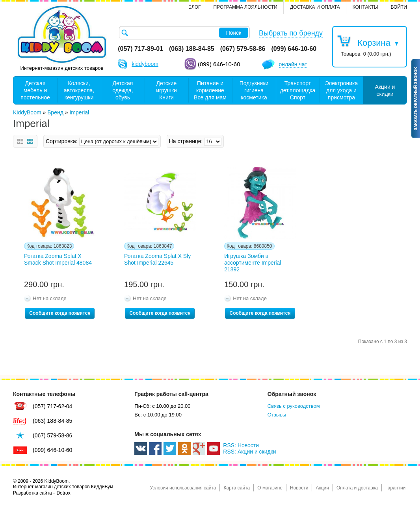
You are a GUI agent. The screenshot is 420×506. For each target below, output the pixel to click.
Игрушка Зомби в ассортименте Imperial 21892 (253, 263)
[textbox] (184, 33)
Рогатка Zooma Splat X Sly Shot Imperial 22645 (157, 259)
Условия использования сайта (183, 488)
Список (20, 141)
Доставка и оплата (315, 7)
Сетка (30, 141)
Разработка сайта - (42, 493)
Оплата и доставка (357, 488)
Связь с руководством (294, 406)
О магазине (270, 488)
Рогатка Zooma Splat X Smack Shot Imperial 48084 (58, 259)
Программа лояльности (245, 7)
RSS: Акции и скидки (249, 452)
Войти (399, 7)
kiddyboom (145, 64)
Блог (195, 7)
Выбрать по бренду (291, 33)
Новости (299, 488)
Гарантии (395, 488)
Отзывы (277, 415)
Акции (322, 488)
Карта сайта (237, 488)
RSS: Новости (241, 445)
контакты (365, 7)
